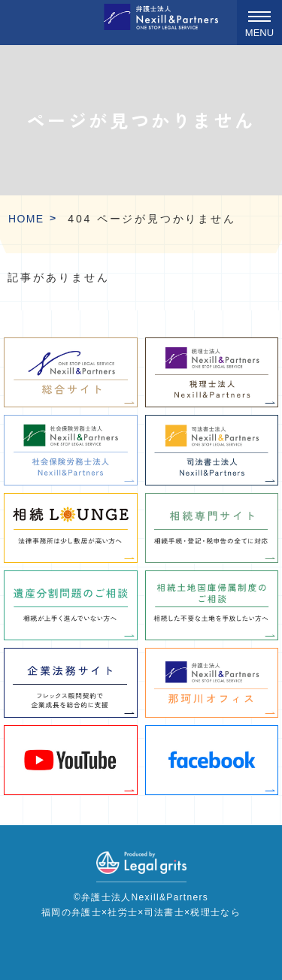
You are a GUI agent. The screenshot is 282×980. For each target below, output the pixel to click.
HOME (26, 219)
